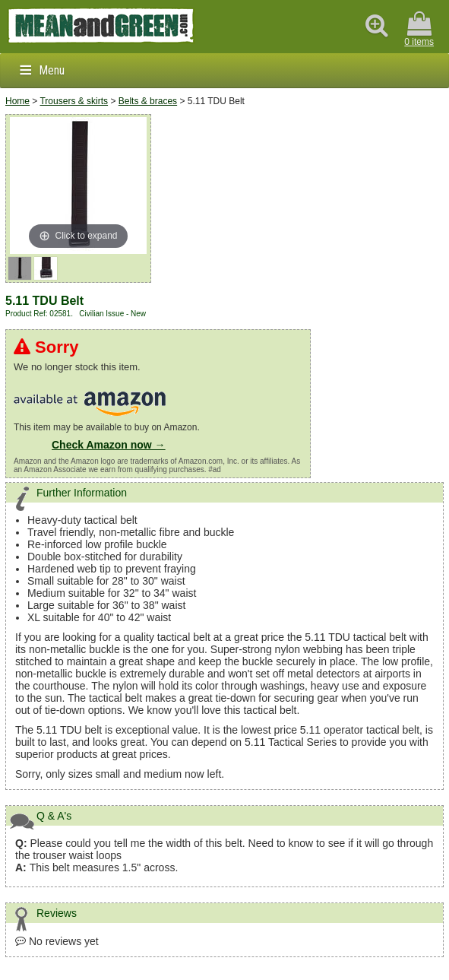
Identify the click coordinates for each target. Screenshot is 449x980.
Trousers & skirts (74, 101)
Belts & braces (148, 101)
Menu (52, 70)
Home (17, 101)
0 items (419, 29)
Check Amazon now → (109, 445)
